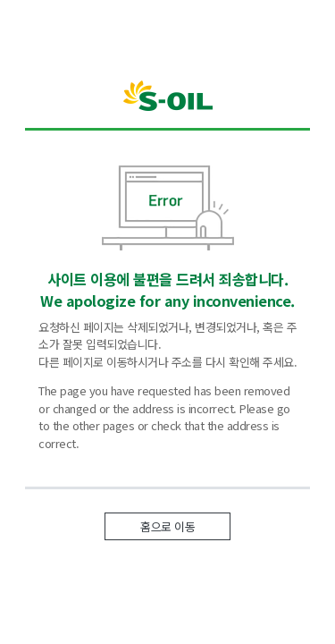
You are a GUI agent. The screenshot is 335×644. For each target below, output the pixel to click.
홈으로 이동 (167, 526)
